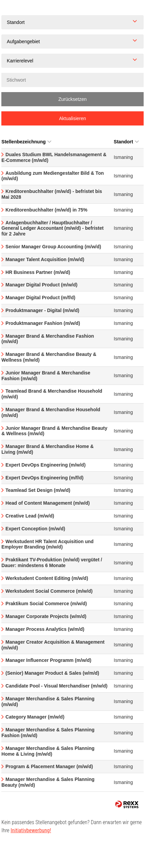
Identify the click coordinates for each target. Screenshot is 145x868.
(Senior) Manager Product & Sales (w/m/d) (52, 673)
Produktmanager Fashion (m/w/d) (43, 323)
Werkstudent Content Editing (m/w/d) (47, 578)
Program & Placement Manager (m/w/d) (49, 766)
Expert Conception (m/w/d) (35, 529)
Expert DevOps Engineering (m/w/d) (45, 465)
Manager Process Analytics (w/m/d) (45, 629)
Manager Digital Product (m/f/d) (40, 298)
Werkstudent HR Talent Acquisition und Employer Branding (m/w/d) (47, 544)
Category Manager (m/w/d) (35, 717)
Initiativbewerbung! (31, 830)
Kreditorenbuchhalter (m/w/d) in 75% (46, 210)
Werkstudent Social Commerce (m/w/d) (49, 591)
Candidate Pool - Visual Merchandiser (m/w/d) (56, 686)
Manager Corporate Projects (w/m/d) (46, 616)
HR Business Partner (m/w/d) (38, 272)
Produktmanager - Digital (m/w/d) (42, 310)
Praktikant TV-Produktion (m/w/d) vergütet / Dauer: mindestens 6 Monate (52, 563)
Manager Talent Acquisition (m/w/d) (45, 259)
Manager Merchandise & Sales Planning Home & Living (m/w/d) (48, 751)
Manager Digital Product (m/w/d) (41, 285)
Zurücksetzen (72, 99)
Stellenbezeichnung (26, 142)
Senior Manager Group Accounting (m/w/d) (53, 247)
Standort (126, 142)
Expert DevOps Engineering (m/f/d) (44, 478)
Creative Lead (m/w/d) (30, 516)
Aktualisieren (72, 118)
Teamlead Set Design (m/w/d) (38, 490)
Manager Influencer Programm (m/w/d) (48, 660)
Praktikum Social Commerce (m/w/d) (46, 604)
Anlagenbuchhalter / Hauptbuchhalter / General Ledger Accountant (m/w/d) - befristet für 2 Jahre (52, 228)
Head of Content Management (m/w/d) (47, 503)
